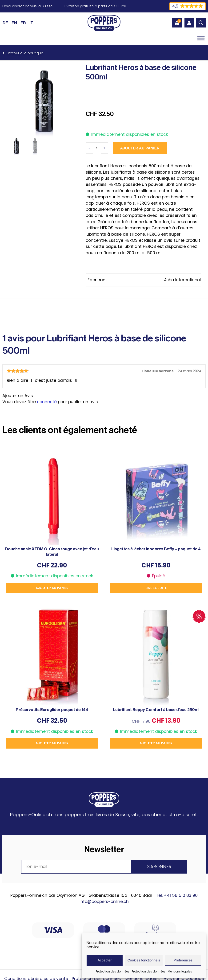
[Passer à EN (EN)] (14, 23)
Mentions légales (180, 971)
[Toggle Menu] (201, 38)
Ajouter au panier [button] (52, 588)
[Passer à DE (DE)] (5, 23)
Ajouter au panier (140, 148)
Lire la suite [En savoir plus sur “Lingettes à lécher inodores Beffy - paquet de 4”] (156, 588)
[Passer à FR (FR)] (23, 23)
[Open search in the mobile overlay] (201, 23)
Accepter (105, 960)
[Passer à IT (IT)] (31, 23)
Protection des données (113, 971)
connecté (47, 402)
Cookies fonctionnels (144, 960)
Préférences (183, 960)
